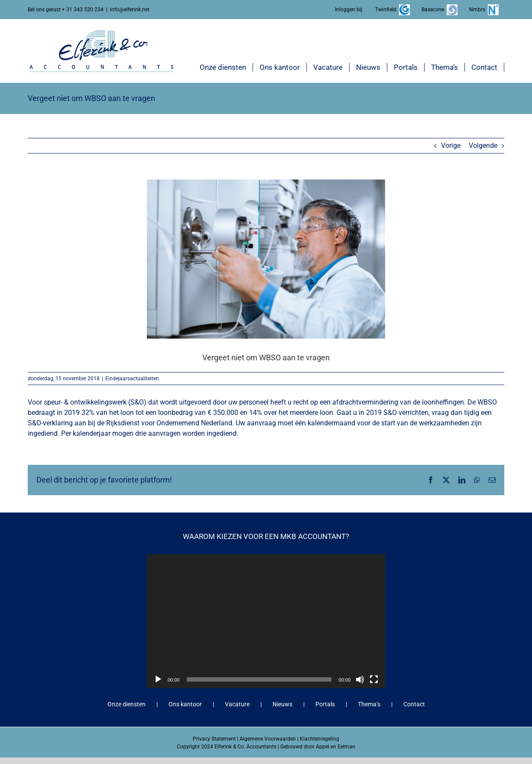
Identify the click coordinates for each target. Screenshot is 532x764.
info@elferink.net (130, 10)
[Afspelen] (158, 679)
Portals (325, 704)
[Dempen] (360, 679)
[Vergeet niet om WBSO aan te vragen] (266, 259)
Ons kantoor (185, 704)
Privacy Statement (214, 739)
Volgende (483, 145)
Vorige (451, 145)
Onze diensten (127, 704)
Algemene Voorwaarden (268, 739)
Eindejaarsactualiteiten (132, 379)
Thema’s (369, 704)
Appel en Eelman (336, 747)
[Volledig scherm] (374, 679)
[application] (266, 621)
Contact (414, 704)
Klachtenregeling (320, 739)
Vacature (237, 704)
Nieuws (282, 704)
